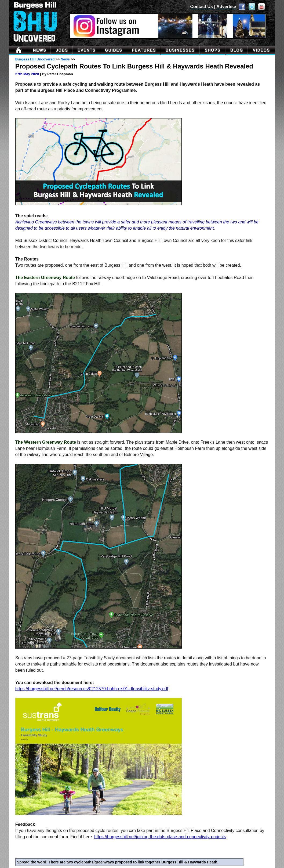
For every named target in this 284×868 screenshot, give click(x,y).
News (65, 59)
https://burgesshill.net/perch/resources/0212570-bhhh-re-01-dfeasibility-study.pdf (92, 689)
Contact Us (202, 7)
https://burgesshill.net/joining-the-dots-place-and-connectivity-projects (160, 837)
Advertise (226, 7)
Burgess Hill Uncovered (35, 59)
